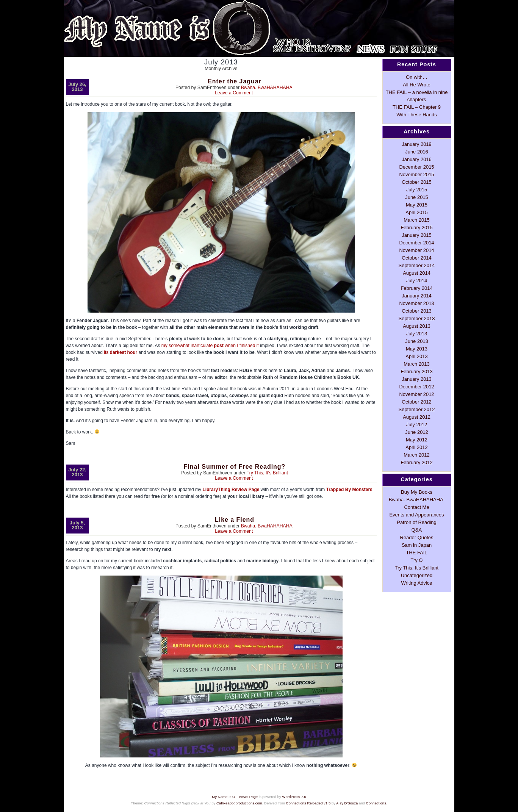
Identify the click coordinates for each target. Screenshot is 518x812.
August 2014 (417, 273)
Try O (417, 560)
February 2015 (416, 228)
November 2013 (416, 303)
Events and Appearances (416, 515)
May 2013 (417, 349)
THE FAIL (416, 553)
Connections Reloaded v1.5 (308, 803)
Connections (376, 803)
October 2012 (417, 402)
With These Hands (416, 115)
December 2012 (416, 387)
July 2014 (417, 281)
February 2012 (416, 462)
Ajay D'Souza (347, 803)
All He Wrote (416, 85)
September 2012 (417, 409)
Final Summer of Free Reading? (235, 467)
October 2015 (417, 182)
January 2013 (417, 379)
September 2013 (417, 318)
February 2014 (416, 288)
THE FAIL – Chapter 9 (417, 107)
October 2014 (417, 258)
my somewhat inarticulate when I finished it (210, 346)
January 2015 (417, 235)
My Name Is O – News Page (235, 797)
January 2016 (417, 159)
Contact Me (416, 507)
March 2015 (416, 220)
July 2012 (417, 425)
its (121, 352)
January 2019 (417, 144)
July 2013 (417, 334)
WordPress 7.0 (294, 797)
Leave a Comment (234, 93)
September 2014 (417, 265)
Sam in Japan (417, 545)
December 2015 (416, 167)
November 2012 (416, 394)
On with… (417, 77)
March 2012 (416, 455)
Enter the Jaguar (235, 81)
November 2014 (416, 250)
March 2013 (416, 364)
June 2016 (417, 152)
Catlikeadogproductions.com (239, 803)
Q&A (417, 530)
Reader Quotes (417, 537)
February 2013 (416, 372)
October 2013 (417, 311)
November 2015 (416, 174)
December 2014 (416, 243)
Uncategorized (417, 575)
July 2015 (417, 190)
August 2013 (417, 326)
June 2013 (417, 341)
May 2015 (417, 205)
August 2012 (417, 417)
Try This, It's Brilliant (267, 473)
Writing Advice (417, 583)
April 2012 (416, 447)
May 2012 (417, 440)
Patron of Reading (416, 522)
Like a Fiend (235, 520)
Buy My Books (417, 492)
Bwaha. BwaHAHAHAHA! (267, 88)
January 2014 (417, 296)
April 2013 (416, 356)
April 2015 (416, 212)
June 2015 (417, 197)
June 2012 (417, 432)
